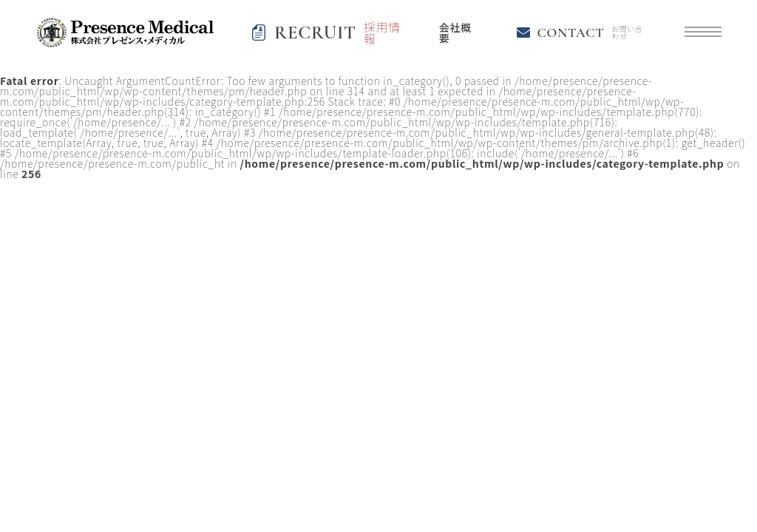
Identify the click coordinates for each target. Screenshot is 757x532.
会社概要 (455, 33)
